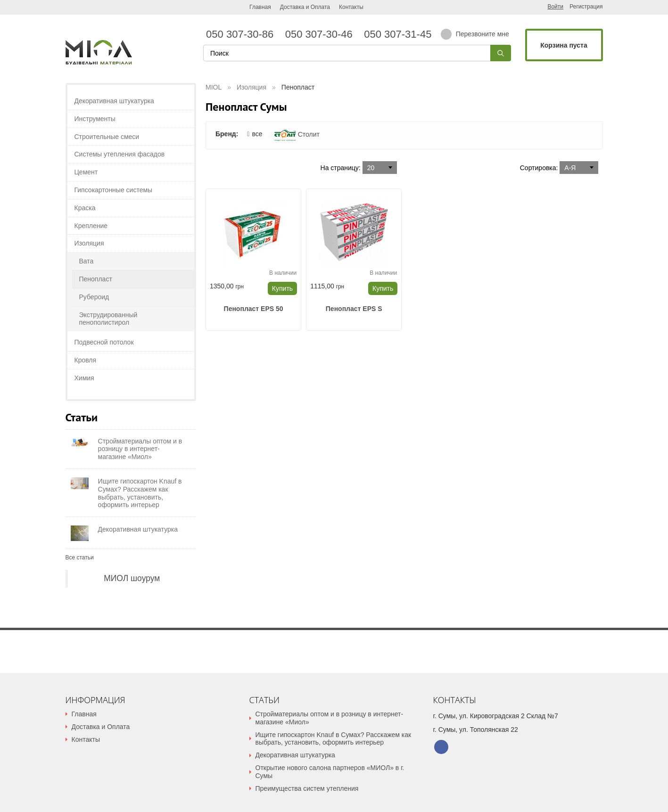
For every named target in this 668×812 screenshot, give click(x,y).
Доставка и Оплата (305, 7)
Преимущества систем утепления (307, 788)
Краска (85, 208)
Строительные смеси (107, 137)
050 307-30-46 (322, 34)
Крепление (91, 226)
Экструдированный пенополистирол (108, 319)
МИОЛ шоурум (132, 578)
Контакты (351, 7)
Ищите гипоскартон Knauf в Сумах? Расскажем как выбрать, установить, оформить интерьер (334, 739)
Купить (282, 288)
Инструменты (95, 119)
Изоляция (89, 243)
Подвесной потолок (104, 342)
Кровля (86, 360)
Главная (260, 7)
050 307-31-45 (396, 34)
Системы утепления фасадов (120, 154)
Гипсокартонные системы (114, 190)
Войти (555, 7)
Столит (297, 134)
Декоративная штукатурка (114, 101)
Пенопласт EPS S (354, 309)
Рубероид (94, 297)
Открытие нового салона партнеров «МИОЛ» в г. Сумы (330, 772)
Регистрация (586, 7)
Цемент (86, 172)
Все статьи (80, 558)
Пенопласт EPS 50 (254, 309)
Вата (87, 261)
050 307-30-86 (243, 34)
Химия (84, 378)
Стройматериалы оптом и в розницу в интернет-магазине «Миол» (330, 718)
